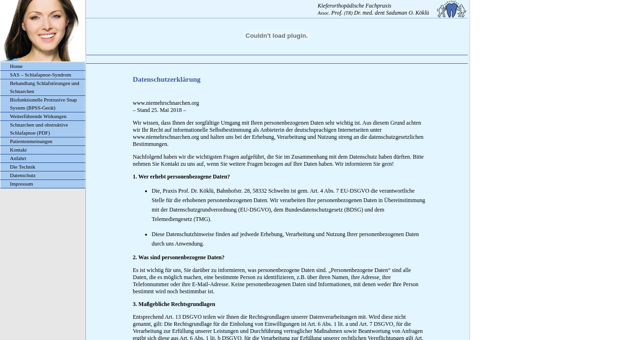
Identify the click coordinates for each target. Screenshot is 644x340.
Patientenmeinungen (31, 141)
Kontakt (18, 150)
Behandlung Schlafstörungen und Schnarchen (45, 87)
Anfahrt (18, 158)
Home (16, 66)
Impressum (21, 184)
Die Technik (23, 167)
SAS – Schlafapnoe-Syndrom (41, 75)
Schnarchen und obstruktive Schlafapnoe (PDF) (39, 129)
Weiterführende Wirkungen (38, 116)
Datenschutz (23, 175)
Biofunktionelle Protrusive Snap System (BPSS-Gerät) (43, 104)
